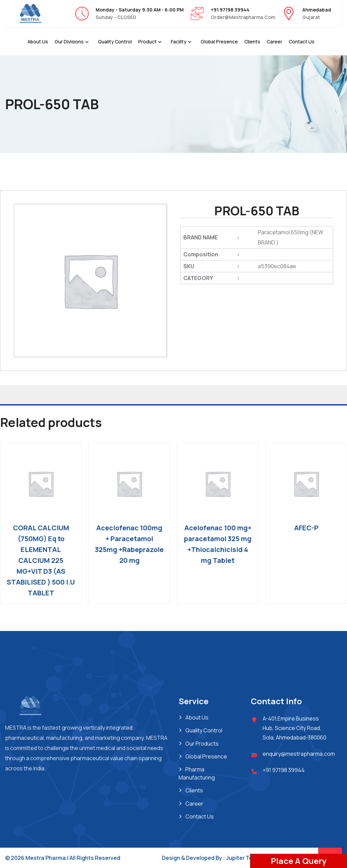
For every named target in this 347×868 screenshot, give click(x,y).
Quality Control (115, 42)
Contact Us (302, 42)
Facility (179, 42)
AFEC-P (306, 528)
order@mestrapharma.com (243, 17)
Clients (252, 42)
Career (274, 42)
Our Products (202, 744)
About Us (38, 42)
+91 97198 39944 (284, 770)
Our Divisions (69, 42)
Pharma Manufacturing (197, 773)
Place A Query (299, 861)
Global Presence (219, 42)
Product (147, 42)
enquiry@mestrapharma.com (299, 754)
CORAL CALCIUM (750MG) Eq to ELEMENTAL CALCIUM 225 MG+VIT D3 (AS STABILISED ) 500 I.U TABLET (41, 560)
